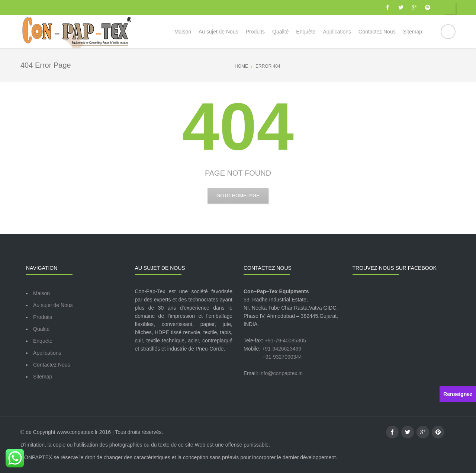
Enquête (43, 341)
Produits (43, 317)
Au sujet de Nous (53, 305)
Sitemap (43, 377)
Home (241, 66)
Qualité (41, 329)
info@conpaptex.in (281, 373)
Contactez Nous (52, 365)
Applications (47, 353)
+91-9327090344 (282, 357)
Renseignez (458, 394)
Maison (41, 293)
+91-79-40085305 (285, 341)
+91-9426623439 (282, 349)
